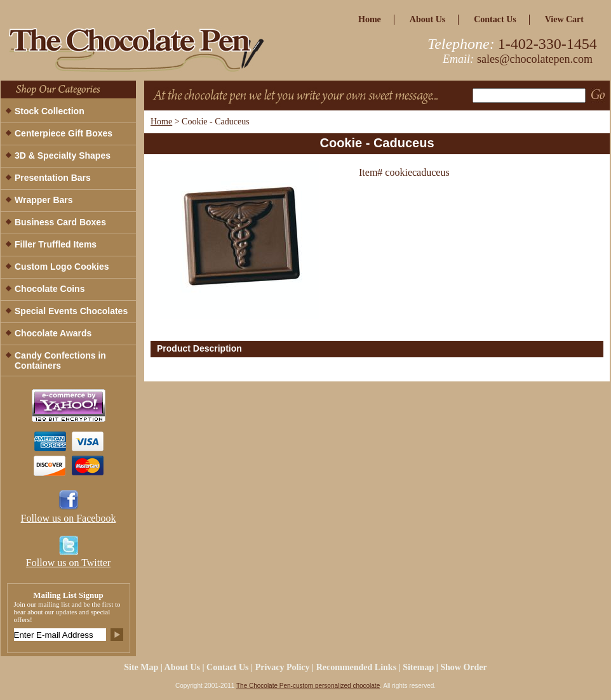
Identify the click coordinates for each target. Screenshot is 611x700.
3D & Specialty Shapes (63, 155)
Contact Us (495, 19)
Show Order (464, 667)
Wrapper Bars (44, 200)
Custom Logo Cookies (62, 267)
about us (427, 19)
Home (161, 122)
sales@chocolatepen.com (535, 59)
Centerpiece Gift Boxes (64, 133)
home (370, 19)
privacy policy (283, 667)
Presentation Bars (53, 178)
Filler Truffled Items (56, 244)
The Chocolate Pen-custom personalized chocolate (308, 686)
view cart (564, 19)
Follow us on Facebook (69, 518)
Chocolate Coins (50, 289)
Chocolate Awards (53, 333)
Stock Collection (50, 111)
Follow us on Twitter (68, 563)
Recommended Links (356, 667)
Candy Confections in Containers (60, 360)
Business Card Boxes (60, 222)
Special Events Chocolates (71, 311)
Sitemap (418, 667)
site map (141, 667)
